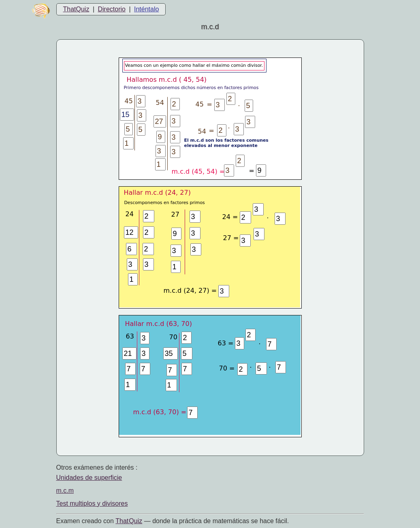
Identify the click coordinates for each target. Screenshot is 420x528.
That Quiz (129, 521)
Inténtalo (146, 9)
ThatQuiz (76, 9)
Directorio (111, 9)
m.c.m (65, 491)
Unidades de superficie (89, 478)
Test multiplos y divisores (92, 504)
